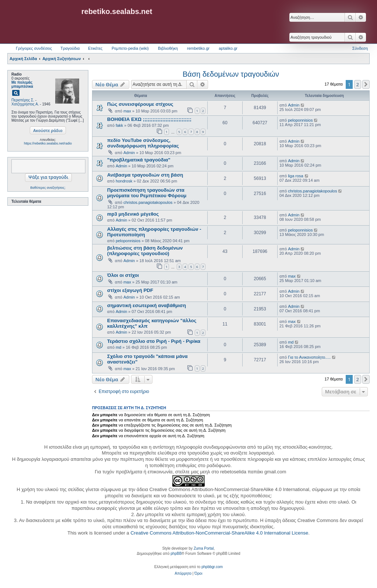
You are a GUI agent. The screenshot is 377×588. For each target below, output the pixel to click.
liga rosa (296, 176)
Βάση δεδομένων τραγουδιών (231, 74)
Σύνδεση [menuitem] (360, 48)
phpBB (176, 554)
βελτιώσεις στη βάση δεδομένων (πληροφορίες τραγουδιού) (145, 251)
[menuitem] (183, 574)
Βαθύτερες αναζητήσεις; (48, 188)
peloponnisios (300, 120)
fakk (119, 125)
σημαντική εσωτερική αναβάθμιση (147, 305)
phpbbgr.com (212, 567)
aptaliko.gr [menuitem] (228, 48)
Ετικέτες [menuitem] (95, 48)
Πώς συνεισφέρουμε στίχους (140, 104)
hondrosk (124, 181)
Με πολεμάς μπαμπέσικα (22, 84)
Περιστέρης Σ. (23, 100)
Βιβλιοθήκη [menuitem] (168, 48)
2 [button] (358, 84)
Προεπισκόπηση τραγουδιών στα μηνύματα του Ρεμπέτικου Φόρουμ (147, 193)
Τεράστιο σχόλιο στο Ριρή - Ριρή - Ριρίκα (154, 341)
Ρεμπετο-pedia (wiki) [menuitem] (130, 48)
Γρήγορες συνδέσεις (34, 48)
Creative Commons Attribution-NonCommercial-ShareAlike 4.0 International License (219, 533)
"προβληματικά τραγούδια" (139, 160)
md (118, 347)
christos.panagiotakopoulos (148, 202)
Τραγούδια (70, 48)
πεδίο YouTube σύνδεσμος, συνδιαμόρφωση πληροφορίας (143, 143)
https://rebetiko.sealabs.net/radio (48, 143)
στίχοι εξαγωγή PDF (130, 290)
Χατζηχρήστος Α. (25, 104)
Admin (294, 105)
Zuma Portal (204, 548)
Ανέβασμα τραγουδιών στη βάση (145, 175)
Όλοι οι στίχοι (123, 275)
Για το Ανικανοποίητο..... (309, 357)
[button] (366, 84)
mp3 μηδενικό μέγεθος (133, 214)
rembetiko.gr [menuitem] (198, 48)
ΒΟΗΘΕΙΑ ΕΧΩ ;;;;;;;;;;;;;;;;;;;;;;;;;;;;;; (149, 119)
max (127, 111)
